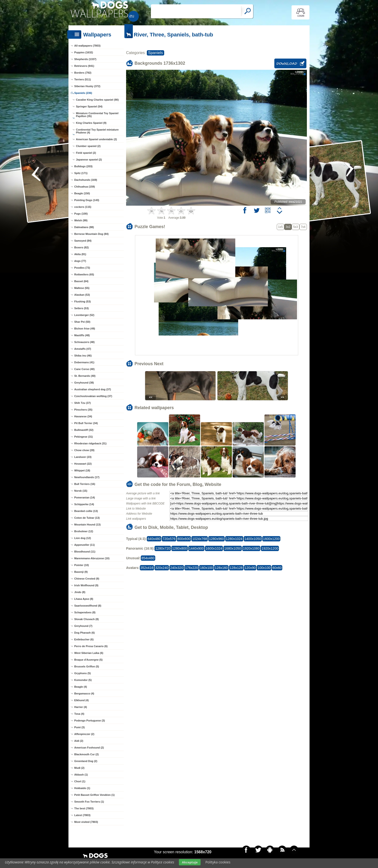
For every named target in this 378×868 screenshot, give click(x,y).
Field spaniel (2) (86, 153)
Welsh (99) (81, 220)
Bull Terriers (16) (85, 484)
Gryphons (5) (82, 673)
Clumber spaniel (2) (88, 146)
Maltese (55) (82, 288)
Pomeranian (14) (85, 497)
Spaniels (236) (83, 93)
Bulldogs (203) (83, 166)
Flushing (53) (82, 301)
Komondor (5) (83, 680)
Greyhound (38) (84, 383)
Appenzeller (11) (84, 545)
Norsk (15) (81, 491)
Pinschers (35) (83, 410)
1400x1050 (253, 539)
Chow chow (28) (84, 450)
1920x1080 (251, 548)
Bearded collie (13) (86, 511)
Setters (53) (81, 308)
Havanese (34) (83, 416)
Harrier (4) (81, 707)
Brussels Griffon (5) (87, 666)
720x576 (169, 539)
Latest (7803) (82, 815)
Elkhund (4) (81, 700)
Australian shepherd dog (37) (93, 389)
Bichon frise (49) (85, 329)
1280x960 (216, 539)
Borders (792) (83, 73)
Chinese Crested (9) (87, 579)
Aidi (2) (79, 741)
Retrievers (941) (84, 66)
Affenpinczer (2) (84, 734)
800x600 (184, 539)
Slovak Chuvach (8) (86, 619)
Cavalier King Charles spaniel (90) (97, 100)
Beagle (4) (81, 687)
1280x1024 (234, 539)
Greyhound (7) (83, 626)
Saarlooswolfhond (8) (88, 606)
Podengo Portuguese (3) (90, 721)
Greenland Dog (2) (86, 761)
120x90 (250, 568)
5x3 (295, 227)
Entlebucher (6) (84, 639)
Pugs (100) (81, 214)
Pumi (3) (79, 727)
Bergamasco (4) (84, 693)
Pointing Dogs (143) (87, 200)
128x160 (221, 568)
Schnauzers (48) (84, 342)
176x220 (192, 568)
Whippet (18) (82, 470)
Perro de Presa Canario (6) (91, 646)
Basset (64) (81, 281)
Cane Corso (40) (84, 369)
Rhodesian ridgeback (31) (90, 443)
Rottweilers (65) (84, 274)
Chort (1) (80, 781)
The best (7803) (84, 808)
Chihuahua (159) (85, 187)
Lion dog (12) (83, 538)
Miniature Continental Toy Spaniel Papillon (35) (97, 115)
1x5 (280, 227)
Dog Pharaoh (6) (84, 633)
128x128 (236, 568)
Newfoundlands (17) (87, 477)
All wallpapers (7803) (87, 46)
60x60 (277, 568)
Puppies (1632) (84, 52)
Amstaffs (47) (83, 349)
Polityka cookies (218, 862)
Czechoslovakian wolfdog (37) (93, 396)
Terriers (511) (83, 79)
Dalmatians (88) (84, 227)
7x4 (303, 227)
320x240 (162, 568)
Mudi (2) (79, 768)
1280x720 (163, 548)
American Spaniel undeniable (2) (96, 139)
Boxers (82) (81, 247)
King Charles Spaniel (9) (91, 123)
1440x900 (196, 548)
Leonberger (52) (84, 315)
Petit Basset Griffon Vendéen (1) (94, 795)
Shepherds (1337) (85, 59)
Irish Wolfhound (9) (86, 585)
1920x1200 (270, 548)
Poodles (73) (82, 268)
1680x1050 (233, 548)
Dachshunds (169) (86, 180)
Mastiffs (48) (82, 335)
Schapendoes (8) (85, 612)
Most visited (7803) (86, 822)
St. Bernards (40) (85, 376)
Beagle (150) (82, 193)
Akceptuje (190, 862)
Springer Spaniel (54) (89, 106)
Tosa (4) (79, 714)
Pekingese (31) (84, 437)
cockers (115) (83, 207)
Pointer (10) (82, 565)
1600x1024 (214, 548)
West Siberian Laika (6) (89, 653)
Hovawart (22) (83, 464)
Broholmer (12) (84, 531)
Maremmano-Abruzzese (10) (92, 558)
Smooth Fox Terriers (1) (89, 802)
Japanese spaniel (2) (89, 160)
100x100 (264, 568)
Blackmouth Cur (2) (86, 754)
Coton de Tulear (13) (87, 518)
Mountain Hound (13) (87, 525)
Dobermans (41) (84, 362)
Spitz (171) (81, 173)
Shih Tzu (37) (82, 403)
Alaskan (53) (82, 295)
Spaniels (155, 53)
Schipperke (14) (84, 504)
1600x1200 (271, 539)
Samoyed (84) (83, 241)
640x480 (154, 539)
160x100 (206, 568)
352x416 (147, 568)
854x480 (148, 558)
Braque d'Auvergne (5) (88, 660)
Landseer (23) (83, 457)
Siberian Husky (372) (87, 86)
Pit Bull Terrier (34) (86, 423)
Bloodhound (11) (85, 552)
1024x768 (200, 539)
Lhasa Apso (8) (84, 599)
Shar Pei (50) (82, 322)
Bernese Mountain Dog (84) (91, 234)
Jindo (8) (80, 592)
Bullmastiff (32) (84, 430)
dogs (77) (80, 261)
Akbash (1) (81, 775)
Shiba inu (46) (83, 356)
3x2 (288, 227)
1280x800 (180, 548)
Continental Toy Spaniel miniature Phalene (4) (97, 131)
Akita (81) (80, 254)
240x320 (177, 568)
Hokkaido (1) (82, 788)
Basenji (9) (81, 572)
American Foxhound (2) (89, 748)
